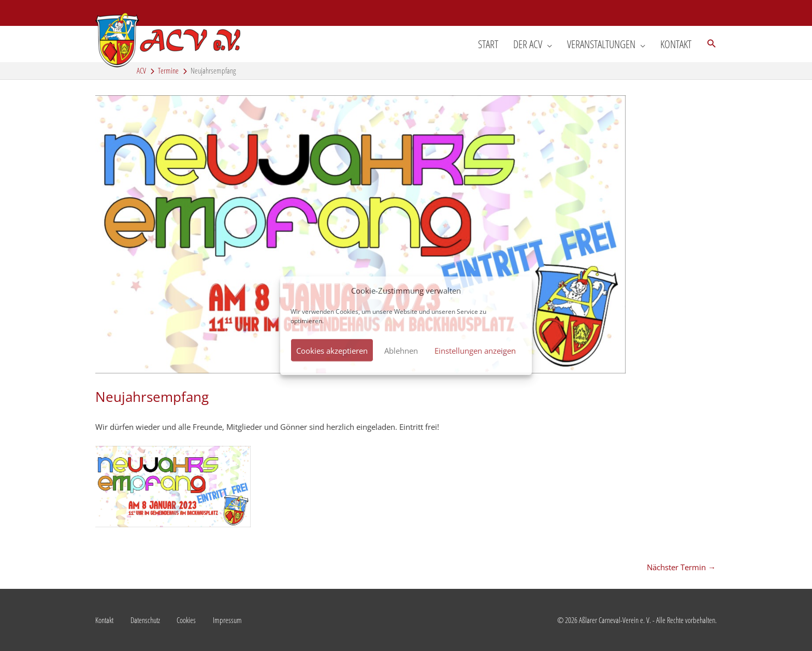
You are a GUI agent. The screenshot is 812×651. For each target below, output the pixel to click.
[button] (711, 44)
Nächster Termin (681, 567)
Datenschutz (145, 620)
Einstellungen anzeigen (475, 350)
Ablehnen (401, 350)
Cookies (186, 620)
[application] (547, 44)
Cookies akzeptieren (332, 350)
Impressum (227, 620)
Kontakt (104, 620)
